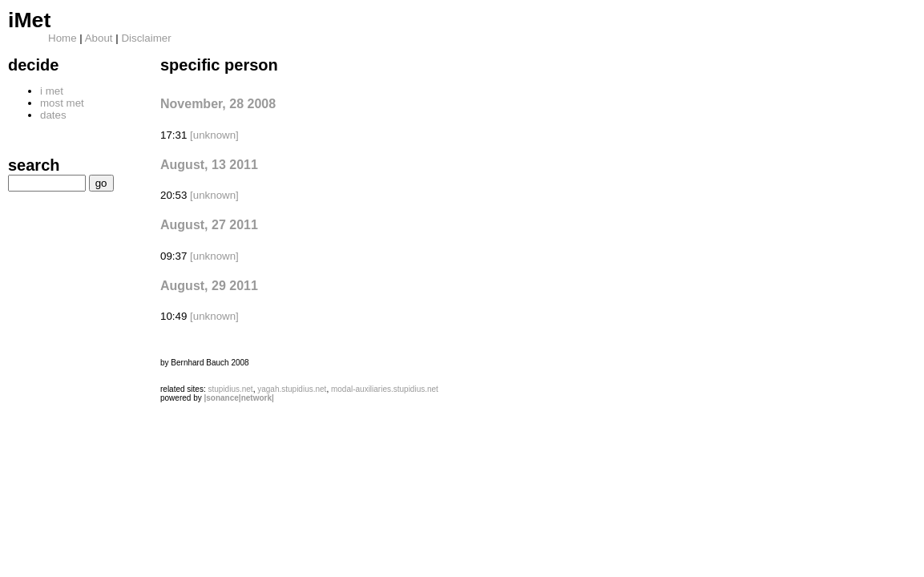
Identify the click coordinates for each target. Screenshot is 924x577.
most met (62, 103)
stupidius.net (230, 389)
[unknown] (214, 135)
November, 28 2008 (218, 104)
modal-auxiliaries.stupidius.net (385, 389)
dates (53, 115)
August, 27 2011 (209, 225)
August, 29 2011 (209, 286)
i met (52, 91)
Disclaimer (146, 38)
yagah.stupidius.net (292, 389)
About (99, 38)
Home (63, 38)
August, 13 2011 (209, 165)
